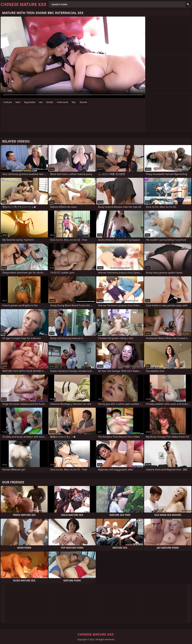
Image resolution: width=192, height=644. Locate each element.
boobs (50, 102)
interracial (63, 102)
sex (41, 102)
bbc (74, 102)
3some (83, 102)
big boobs (30, 102)
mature (8, 102)
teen (18, 102)
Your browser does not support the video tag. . (73, 57)
